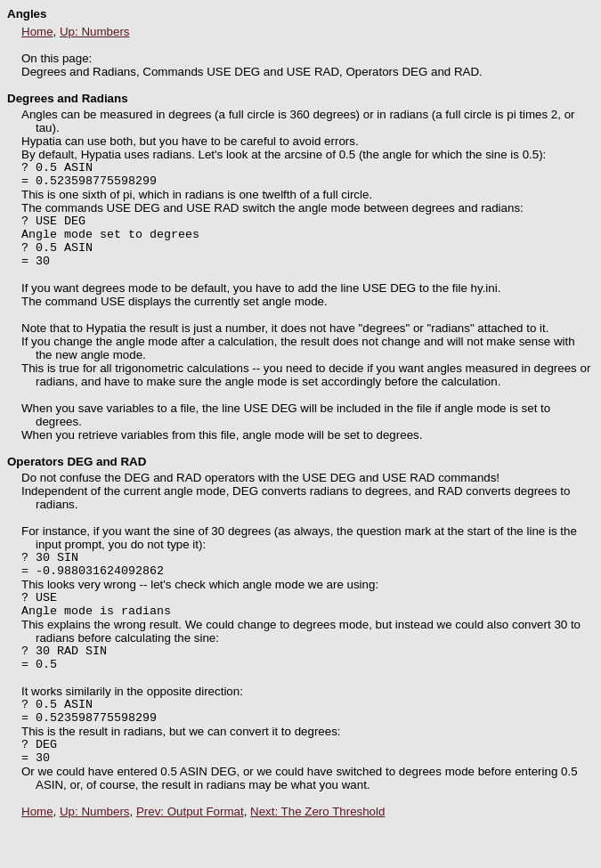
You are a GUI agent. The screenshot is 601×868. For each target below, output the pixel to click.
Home (37, 32)
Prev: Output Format (190, 854)
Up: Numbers (95, 32)
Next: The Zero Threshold (317, 854)
